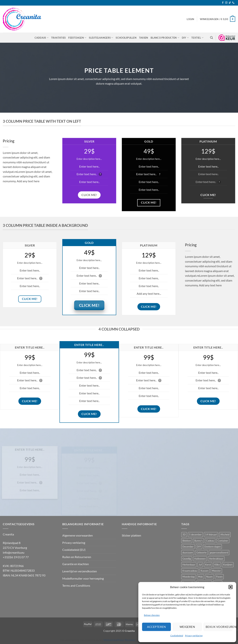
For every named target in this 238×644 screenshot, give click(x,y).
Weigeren (187, 627)
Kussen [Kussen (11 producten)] (205, 571)
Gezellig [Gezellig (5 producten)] (187, 559)
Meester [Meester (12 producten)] (216, 571)
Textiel (197, 38)
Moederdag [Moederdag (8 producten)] (189, 577)
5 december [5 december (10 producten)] (195, 535)
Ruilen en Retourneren (77, 557)
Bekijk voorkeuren (219, 627)
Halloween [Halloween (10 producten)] (200, 559)
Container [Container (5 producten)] (223, 541)
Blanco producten (165, 38)
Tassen (144, 38)
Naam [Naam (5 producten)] (209, 577)
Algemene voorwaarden (78, 535)
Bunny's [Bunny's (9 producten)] (198, 541)
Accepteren (156, 627)
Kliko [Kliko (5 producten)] (217, 565)
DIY (185, 38)
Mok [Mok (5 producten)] (200, 577)
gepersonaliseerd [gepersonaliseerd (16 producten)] (219, 553)
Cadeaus (42, 38)
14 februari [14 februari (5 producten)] (211, 535)
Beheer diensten (152, 615)
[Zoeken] (212, 38)
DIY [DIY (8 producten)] (199, 547)
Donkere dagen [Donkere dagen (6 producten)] (213, 547)
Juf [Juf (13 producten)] (200, 565)
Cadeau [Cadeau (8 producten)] (210, 541)
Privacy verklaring (194, 636)
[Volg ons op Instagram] (226, 3)
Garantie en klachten (76, 564)
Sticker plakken (131, 535)
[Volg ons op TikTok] (230, 3)
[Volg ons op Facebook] (223, 3)
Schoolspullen (126, 38)
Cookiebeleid (177, 636)
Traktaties (58, 38)
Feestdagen (77, 38)
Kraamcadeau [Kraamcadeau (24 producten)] (190, 571)
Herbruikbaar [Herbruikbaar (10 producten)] (216, 559)
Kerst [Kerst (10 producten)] (208, 565)
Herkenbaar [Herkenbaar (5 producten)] (189, 565)
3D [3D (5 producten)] (184, 535)
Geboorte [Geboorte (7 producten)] (201, 553)
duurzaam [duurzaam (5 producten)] (188, 553)
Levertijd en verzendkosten (80, 571)
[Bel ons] (233, 3)
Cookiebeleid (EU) (74, 550)
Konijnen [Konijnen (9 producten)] (228, 565)
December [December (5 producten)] (188, 547)
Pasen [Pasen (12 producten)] (219, 577)
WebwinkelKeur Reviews (119, 640)
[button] (231, 587)
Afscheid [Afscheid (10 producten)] (225, 535)
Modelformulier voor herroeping (83, 578)
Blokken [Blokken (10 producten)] (187, 541)
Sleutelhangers (101, 38)
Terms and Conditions (76, 585)
